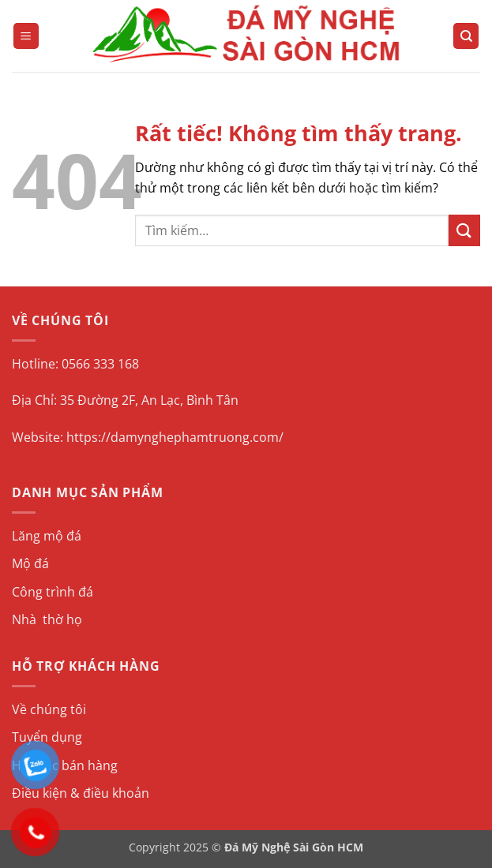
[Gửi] (464, 230)
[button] (26, 36)
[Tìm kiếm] (466, 36)
